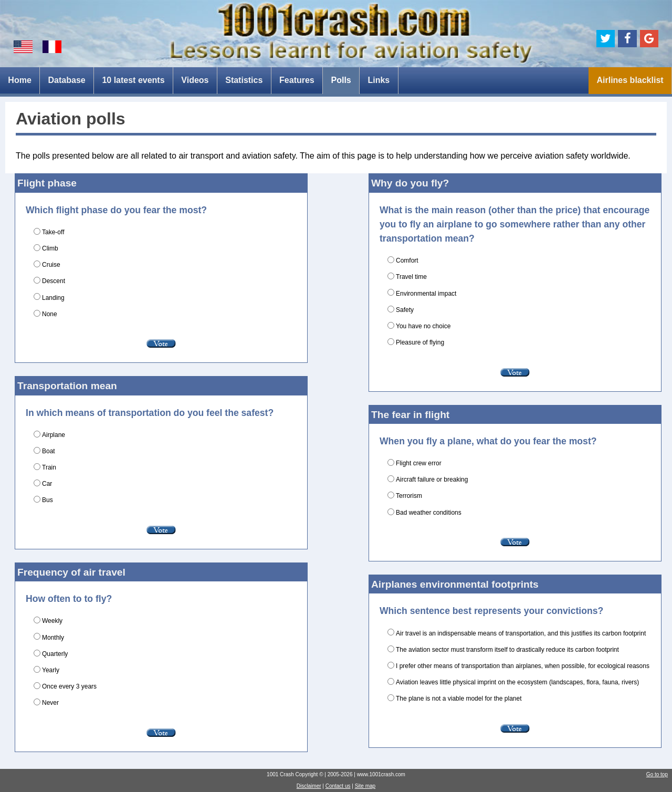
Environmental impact (426, 294)
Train (49, 467)
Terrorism (409, 496)
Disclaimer (309, 786)
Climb (50, 248)
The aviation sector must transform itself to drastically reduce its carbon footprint (507, 650)
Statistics (244, 80)
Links (379, 80)
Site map (365, 786)
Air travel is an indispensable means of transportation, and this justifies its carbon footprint (521, 633)
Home (19, 80)
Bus (48, 500)
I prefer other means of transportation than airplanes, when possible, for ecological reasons (523, 666)
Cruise (51, 265)
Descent (54, 281)
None (50, 314)
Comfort (407, 260)
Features (297, 80)
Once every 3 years (69, 686)
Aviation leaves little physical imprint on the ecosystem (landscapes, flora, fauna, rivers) (517, 682)
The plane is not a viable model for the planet (459, 699)
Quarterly (55, 654)
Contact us (338, 786)
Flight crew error (419, 463)
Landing (53, 298)
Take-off (53, 232)
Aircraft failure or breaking (432, 480)
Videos (195, 80)
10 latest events (133, 80)
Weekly (52, 621)
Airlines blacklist (630, 80)
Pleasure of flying (420, 342)
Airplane (54, 435)
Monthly (53, 638)
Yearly (51, 670)
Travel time (411, 277)
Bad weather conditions (429, 513)
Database (67, 80)
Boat (49, 451)
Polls (341, 80)
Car (47, 484)
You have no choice (423, 326)
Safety (405, 310)
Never (50, 703)
